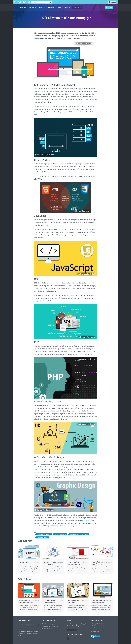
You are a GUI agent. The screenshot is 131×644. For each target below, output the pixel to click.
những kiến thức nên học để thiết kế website (79, 534)
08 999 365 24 (87, 520)
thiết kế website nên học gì (42, 537)
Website (51, 8)
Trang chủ (23, 8)
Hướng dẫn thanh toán (48, 628)
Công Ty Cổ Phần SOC (97, 624)
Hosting (42, 8)
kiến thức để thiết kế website (60, 534)
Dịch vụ (60, 8)
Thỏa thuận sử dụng (48, 624)
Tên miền (32, 8)
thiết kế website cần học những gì (44, 534)
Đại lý (68, 8)
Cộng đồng (77, 8)
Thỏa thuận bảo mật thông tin (50, 626)
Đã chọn (109, 8)
